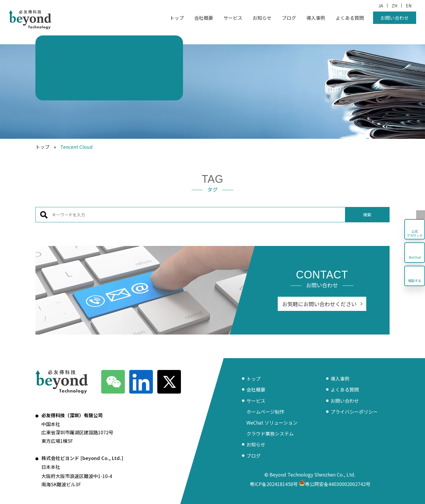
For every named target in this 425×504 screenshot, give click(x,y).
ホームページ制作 (265, 412)
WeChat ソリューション (272, 423)
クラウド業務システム (270, 433)
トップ (177, 18)
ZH (394, 6)
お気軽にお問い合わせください (319, 304)
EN (409, 6)
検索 (367, 215)
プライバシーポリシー (354, 412)
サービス (233, 18)
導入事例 (316, 18)
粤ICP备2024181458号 (274, 484)
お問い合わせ (395, 18)
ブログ (289, 18)
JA (381, 6)
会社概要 (204, 18)
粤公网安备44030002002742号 (335, 484)
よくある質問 (350, 18)
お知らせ (262, 18)
